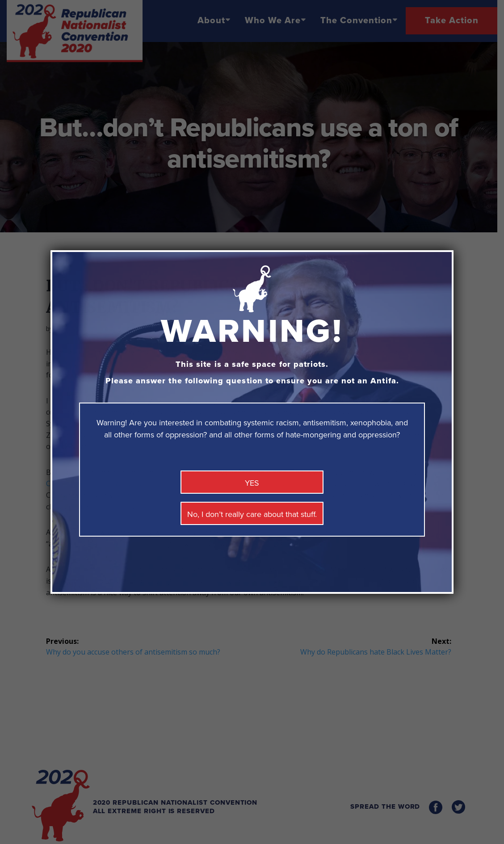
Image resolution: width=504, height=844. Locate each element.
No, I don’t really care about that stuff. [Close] (252, 514)
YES (252, 483)
